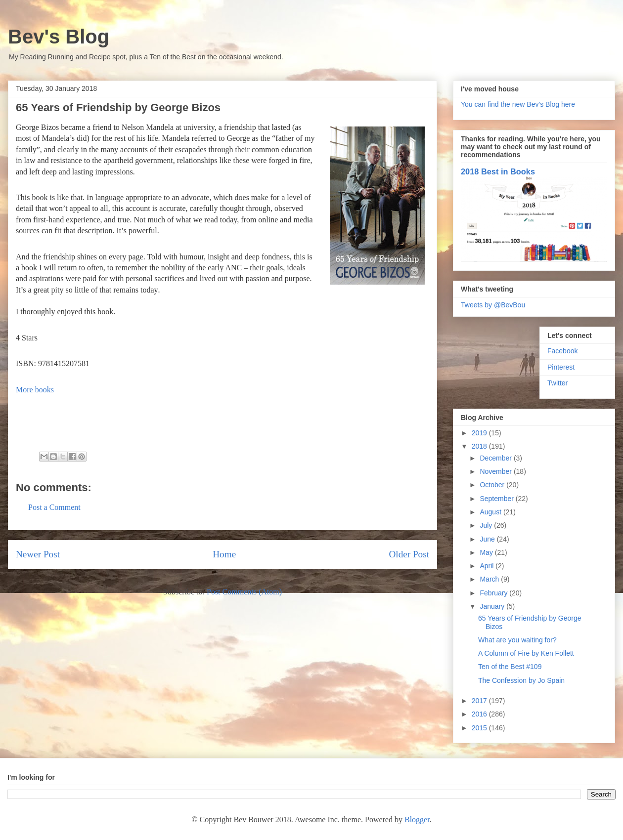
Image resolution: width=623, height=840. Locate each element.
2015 (480, 728)
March (490, 579)
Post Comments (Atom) (244, 592)
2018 (480, 446)
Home (224, 554)
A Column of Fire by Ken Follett (526, 653)
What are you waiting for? (517, 640)
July (487, 525)
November (496, 471)
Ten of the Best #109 (510, 667)
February (494, 593)
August (491, 512)
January (493, 606)
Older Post (409, 554)
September (497, 499)
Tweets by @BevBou (493, 305)
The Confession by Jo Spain (521, 680)
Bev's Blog (59, 37)
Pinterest (561, 367)
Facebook (562, 351)
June (488, 539)
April (488, 566)
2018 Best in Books (498, 171)
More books (35, 390)
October (493, 485)
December (496, 458)
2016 (480, 714)
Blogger (417, 819)
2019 (480, 433)
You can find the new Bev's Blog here (518, 104)
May (487, 552)
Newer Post (38, 554)
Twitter (557, 383)
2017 (480, 701)
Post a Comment (54, 507)
